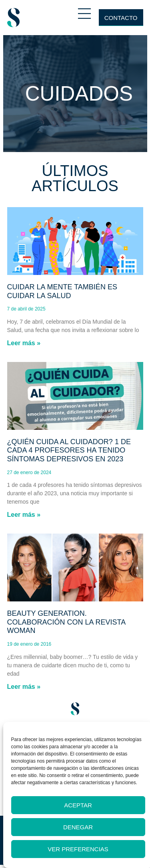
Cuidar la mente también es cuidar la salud (62, 291)
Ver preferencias (78, 849)
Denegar (78, 827)
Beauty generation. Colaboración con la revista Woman (66, 622)
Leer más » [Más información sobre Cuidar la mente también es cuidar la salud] (24, 343)
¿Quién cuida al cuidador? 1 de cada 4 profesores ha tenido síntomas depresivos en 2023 (69, 450)
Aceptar (78, 805)
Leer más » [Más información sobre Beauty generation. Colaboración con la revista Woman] (24, 687)
